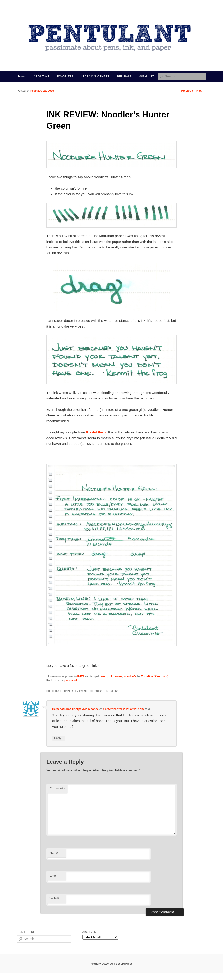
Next (201, 91)
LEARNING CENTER (95, 76)
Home (22, 76)
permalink (71, 681)
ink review (115, 676)
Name (54, 853)
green (103, 676)
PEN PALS (124, 76)
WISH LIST (147, 76)
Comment (57, 788)
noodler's (130, 676)
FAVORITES (65, 76)
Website (55, 898)
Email (54, 876)
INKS (81, 676)
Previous (185, 91)
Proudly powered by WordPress (111, 964)
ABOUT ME (42, 76)
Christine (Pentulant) (155, 676)
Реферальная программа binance (75, 709)
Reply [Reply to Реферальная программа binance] (59, 738)
